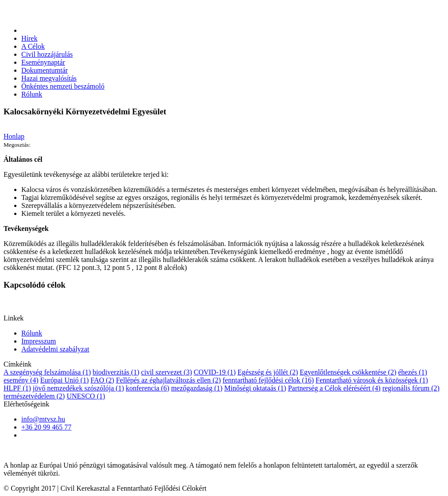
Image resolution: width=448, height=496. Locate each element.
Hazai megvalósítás (49, 78)
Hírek (29, 38)
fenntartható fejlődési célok (268, 380)
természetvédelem (34, 396)
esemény (21, 380)
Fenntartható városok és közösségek (371, 380)
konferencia (147, 388)
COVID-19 (215, 372)
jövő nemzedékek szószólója (79, 388)
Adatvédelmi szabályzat (55, 349)
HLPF (17, 388)
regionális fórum (411, 388)
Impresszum (39, 341)
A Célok (33, 46)
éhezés (412, 372)
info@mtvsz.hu (43, 419)
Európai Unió (65, 380)
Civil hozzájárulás (47, 54)
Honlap (14, 136)
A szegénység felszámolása (47, 372)
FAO (102, 380)
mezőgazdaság (197, 388)
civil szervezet (167, 372)
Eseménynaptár (43, 62)
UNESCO (86, 396)
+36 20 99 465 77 (46, 427)
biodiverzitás (116, 372)
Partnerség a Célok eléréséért (334, 388)
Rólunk (32, 94)
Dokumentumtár (45, 70)
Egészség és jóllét (267, 372)
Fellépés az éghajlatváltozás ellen (168, 380)
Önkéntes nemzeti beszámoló (63, 86)
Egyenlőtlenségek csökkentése (348, 372)
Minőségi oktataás (255, 388)
